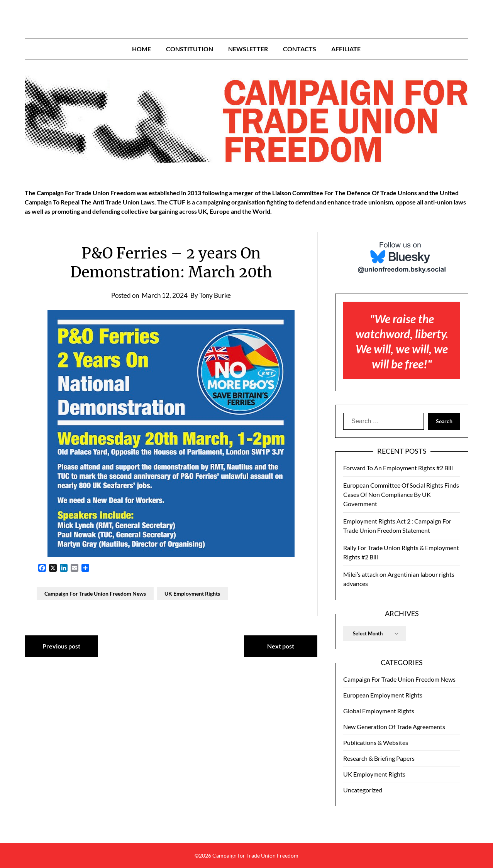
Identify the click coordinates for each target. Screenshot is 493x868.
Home (141, 49)
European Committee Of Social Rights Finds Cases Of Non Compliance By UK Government (401, 494)
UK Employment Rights (192, 594)
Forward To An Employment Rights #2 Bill (398, 468)
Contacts (300, 49)
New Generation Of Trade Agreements (394, 727)
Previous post (61, 646)
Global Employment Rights (379, 711)
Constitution (190, 49)
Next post (281, 646)
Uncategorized (363, 790)
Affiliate (346, 49)
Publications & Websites (376, 742)
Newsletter (248, 49)
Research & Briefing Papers (379, 758)
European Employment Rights (383, 695)
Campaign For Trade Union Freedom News (95, 594)
